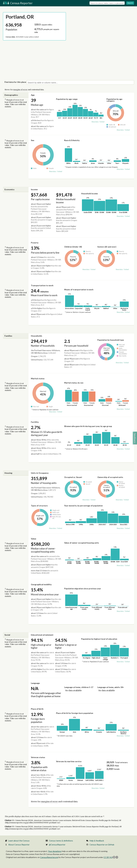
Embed (102, 122)
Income (34, 189)
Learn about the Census (19, 841)
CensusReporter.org (49, 857)
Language (35, 683)
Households (37, 336)
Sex (33, 140)
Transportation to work (42, 285)
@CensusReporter (57, 845)
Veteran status (38, 757)
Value (34, 539)
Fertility (35, 422)
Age (33, 95)
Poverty (35, 243)
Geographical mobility (41, 584)
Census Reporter (18, 3)
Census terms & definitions (61, 841)
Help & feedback (97, 841)
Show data (95, 122)
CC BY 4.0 (111, 857)
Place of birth (37, 709)
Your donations (55, 851)
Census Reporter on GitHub (102, 845)
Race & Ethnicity (72, 140)
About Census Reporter (19, 845)
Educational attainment (42, 635)
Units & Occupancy (40, 473)
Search (130, 3)
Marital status (38, 378)
